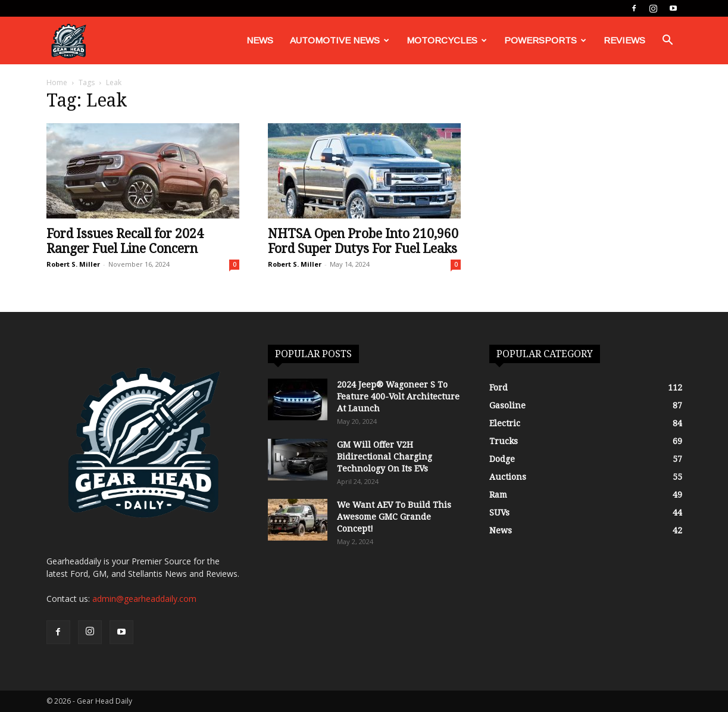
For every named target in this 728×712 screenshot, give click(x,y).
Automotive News (340, 40)
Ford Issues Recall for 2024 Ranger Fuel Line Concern (125, 241)
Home (57, 82)
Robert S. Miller (73, 264)
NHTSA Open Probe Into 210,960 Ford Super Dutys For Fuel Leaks (363, 241)
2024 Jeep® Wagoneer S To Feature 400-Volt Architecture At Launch (398, 396)
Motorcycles (447, 40)
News (260, 40)
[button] (668, 41)
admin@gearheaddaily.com (144, 599)
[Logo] (68, 41)
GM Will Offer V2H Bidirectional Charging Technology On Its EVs (385, 457)
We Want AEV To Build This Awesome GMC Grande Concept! (394, 517)
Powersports (545, 40)
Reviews (624, 40)
